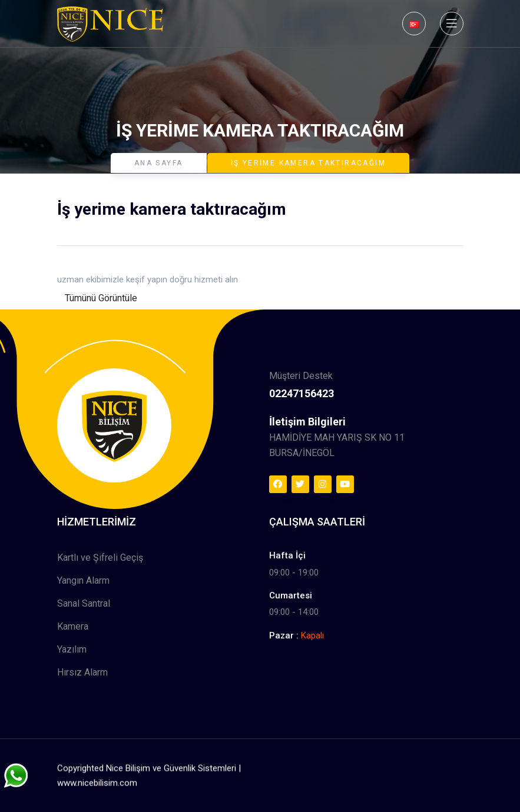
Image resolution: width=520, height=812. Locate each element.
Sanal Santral (84, 603)
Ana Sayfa (159, 163)
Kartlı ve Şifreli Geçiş (100, 558)
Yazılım (72, 649)
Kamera (73, 626)
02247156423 (302, 393)
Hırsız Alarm (82, 672)
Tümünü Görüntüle (101, 298)
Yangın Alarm (83, 580)
